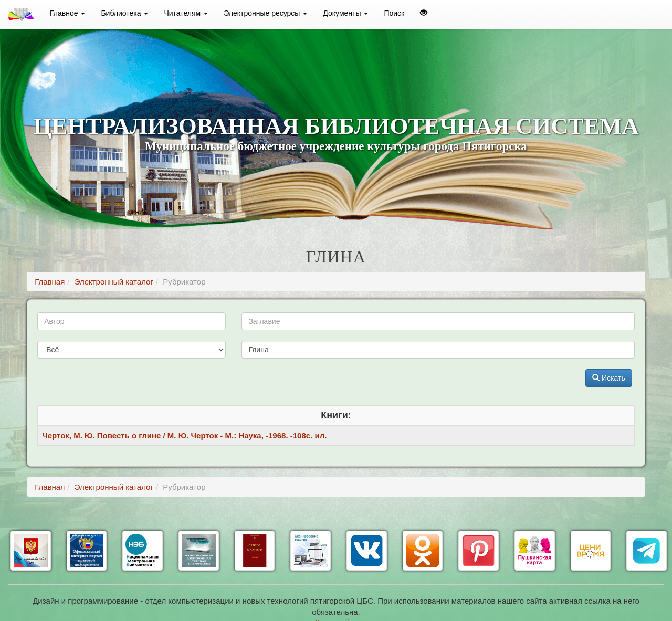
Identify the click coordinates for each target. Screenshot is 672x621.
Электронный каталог (114, 282)
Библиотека (124, 13)
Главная (50, 282)
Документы (345, 13)
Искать (609, 378)
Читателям (186, 13)
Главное (67, 13)
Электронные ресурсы (265, 13)
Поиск (394, 13)
